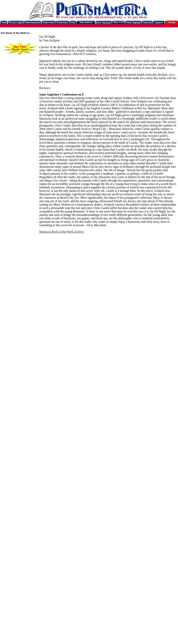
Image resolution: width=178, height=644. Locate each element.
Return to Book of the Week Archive (62, 232)
